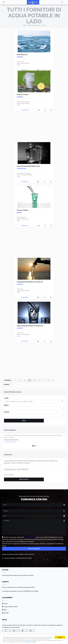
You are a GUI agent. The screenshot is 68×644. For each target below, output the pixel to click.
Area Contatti (24, 479)
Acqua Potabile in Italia (34, 25)
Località (6, 398)
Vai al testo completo (10, 442)
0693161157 (25, 226)
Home (24, 25)
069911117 (25, 70)
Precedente (7, 380)
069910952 (25, 341)
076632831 (25, 182)
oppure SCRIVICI (9, 475)
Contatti (6, 613)
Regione (6, 405)
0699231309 (25, 110)
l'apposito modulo (29, 587)
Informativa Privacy (30, 537)
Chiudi (60, 637)
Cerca (24, 421)
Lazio (44, 25)
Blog (5, 610)
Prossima (7, 385)
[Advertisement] (34, 127)
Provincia (7, 412)
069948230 (25, 297)
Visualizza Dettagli (31, 642)
